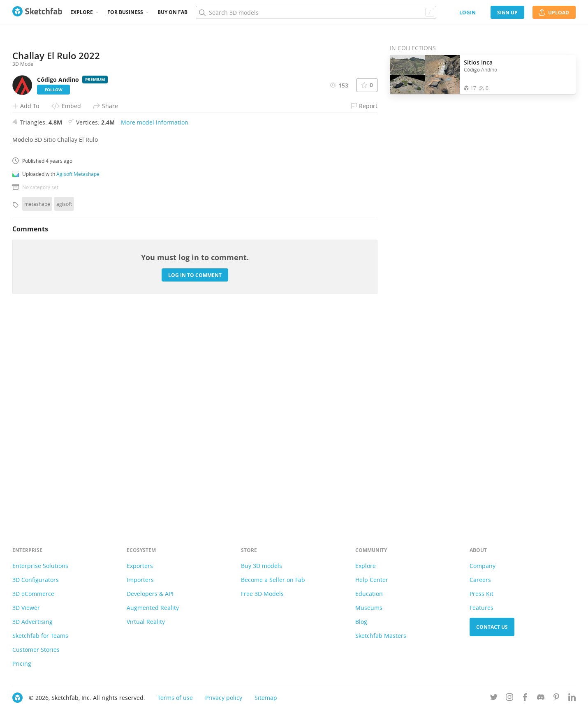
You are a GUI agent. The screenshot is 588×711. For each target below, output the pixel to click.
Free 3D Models (262, 594)
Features (482, 608)
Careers (480, 580)
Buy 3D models (262, 566)
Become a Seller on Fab (273, 580)
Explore (82, 12)
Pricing (22, 664)
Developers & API (150, 594)
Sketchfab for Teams (40, 636)
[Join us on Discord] (541, 698)
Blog (361, 622)
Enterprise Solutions (40, 566)
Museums (369, 608)
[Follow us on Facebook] (525, 698)
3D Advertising (32, 622)
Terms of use (175, 698)
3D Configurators (36, 580)
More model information (155, 327)
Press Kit (482, 594)
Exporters (140, 566)
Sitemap (266, 698)
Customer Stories (36, 650)
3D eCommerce (33, 594)
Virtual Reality (146, 622)
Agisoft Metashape (78, 378)
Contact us (492, 627)
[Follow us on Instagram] (509, 698)
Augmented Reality (153, 608)
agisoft (64, 408)
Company (483, 566)
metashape (37, 408)
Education (369, 594)
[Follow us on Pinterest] (556, 698)
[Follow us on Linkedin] (572, 698)
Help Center (372, 580)
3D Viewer (26, 608)
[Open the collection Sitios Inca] (425, 75)
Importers (140, 580)
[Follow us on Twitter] (494, 698)
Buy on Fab (172, 12)
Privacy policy (224, 698)
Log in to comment (195, 479)
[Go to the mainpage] (37, 12)
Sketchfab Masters (381, 636)
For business (125, 12)
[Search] (316, 12)
